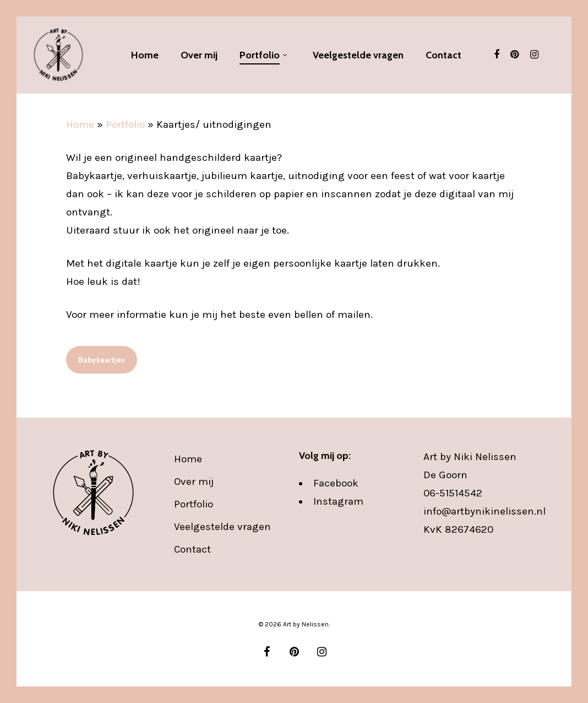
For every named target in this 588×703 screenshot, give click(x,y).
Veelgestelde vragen (222, 527)
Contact (192, 549)
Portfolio (125, 125)
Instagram (338, 501)
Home (80, 125)
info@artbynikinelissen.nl (484, 511)
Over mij (194, 482)
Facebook (336, 483)
